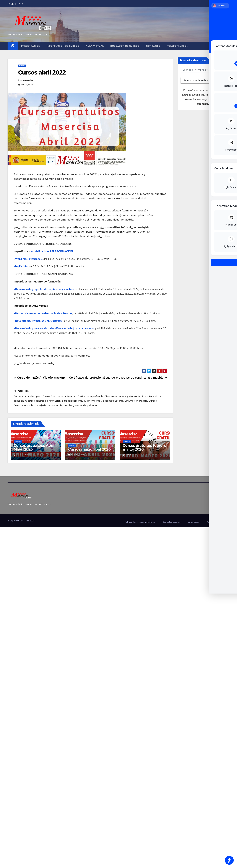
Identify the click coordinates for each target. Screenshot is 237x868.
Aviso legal (193, 522)
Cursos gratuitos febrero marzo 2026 (144, 447)
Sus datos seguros (172, 522)
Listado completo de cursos (199, 80)
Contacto (153, 46)
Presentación (31, 46)
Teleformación (178, 46)
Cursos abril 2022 (42, 72)
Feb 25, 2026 (78, 455)
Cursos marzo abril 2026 (89, 449)
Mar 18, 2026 (24, 455)
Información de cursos (63, 46)
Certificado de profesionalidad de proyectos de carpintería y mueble (118, 378)
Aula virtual (95, 46)
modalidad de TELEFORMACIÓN (52, 251)
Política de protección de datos (140, 522)
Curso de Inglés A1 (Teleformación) (39, 378)
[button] (228, 46)
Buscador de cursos (125, 46)
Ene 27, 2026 (132, 455)
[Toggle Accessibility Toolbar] (229, 860)
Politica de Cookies (216, 522)
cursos (22, 66)
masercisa (28, 80)
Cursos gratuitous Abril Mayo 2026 (34, 447)
